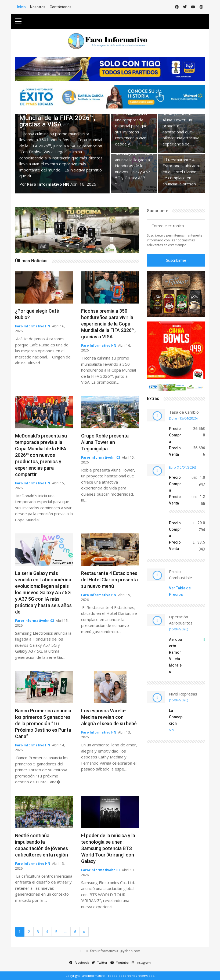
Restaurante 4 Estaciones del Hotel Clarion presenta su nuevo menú (109, 580)
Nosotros (38, 7)
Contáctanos (61, 7)
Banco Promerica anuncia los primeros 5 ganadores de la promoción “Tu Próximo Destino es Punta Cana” (43, 723)
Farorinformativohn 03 (101, 457)
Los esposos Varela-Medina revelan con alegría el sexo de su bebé (109, 717)
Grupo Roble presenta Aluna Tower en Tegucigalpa (105, 442)
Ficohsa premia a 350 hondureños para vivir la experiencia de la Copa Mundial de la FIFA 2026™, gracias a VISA (108, 324)
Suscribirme (176, 260)
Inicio (21, 7)
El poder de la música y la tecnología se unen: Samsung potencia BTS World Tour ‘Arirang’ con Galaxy (108, 848)
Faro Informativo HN (48, 184)
